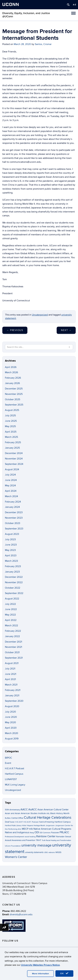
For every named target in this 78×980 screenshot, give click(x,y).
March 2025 (11, 437)
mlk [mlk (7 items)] (31, 829)
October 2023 (13, 523)
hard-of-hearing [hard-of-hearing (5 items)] (47, 822)
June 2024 (11, 480)
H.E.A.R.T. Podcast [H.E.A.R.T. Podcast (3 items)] (31, 822)
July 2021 (10, 669)
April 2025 (11, 432)
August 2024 (12, 469)
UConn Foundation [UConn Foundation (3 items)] (13, 846)
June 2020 (11, 717)
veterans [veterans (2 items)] (52, 852)
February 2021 (13, 690)
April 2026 (11, 367)
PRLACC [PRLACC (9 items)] (64, 832)
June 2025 (11, 421)
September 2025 (14, 405)
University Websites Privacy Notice (40, 965)
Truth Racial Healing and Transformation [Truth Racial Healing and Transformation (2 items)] (56, 840)
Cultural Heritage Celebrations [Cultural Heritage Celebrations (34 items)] (48, 818)
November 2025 (14, 394)
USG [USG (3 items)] (46, 852)
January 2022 (12, 636)
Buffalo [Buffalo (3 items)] (8, 818)
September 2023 (14, 529)
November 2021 (13, 647)
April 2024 (11, 491)
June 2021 (11, 674)
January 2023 (12, 572)
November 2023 (14, 518)
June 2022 (11, 609)
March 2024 (11, 496)
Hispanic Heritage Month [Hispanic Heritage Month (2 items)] (36, 826)
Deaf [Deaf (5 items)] (7, 822)
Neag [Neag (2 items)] (32, 833)
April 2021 (10, 679)
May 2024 (10, 486)
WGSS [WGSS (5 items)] (58, 852)
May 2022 (10, 615)
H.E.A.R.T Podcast (15, 768)
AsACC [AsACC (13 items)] (33, 809)
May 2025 (10, 426)
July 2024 (10, 475)
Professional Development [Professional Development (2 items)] (14, 837)
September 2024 (14, 464)
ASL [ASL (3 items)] (48, 813)
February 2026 (13, 378)
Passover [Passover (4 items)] (55, 833)
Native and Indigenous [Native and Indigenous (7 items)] (17, 833)
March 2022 (11, 626)
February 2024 (13, 502)
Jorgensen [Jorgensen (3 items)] (50, 826)
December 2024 (14, 453)
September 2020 (14, 701)
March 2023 (11, 561)
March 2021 (11, 685)
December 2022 (14, 577)
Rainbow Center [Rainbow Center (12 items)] (46, 836)
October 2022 (13, 588)
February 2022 (13, 631)
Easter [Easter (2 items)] (12, 822)
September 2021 (14, 658)
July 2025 (10, 416)
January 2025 (12, 448)
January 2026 (12, 383)
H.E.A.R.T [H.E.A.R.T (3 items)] (19, 822)
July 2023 (10, 539)
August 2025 (12, 410)
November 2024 (14, 459)
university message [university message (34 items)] (36, 845)
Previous (15, 330)
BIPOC (9, 758)
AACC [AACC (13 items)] (24, 809)
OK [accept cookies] (64, 973)
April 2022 (11, 620)
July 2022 (10, 604)
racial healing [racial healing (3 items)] (30, 837)
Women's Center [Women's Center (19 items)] (16, 857)
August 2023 (12, 534)
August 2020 (12, 706)
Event (8, 763)
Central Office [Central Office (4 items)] (17, 818)
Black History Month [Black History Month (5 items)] (60, 813)
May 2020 (10, 722)
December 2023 (14, 512)
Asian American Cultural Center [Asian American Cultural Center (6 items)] (53, 810)
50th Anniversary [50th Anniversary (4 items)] (12, 810)
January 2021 (12, 696)
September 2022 (14, 593)
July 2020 (10, 712)
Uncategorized (40, 315)
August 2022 (12, 599)
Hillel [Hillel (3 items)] (24, 826)
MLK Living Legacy (15, 785)
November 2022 (14, 582)
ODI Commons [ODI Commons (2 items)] (45, 833)
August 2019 (12, 739)
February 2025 (13, 442)
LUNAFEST (11, 779)
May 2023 (10, 550)
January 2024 (12, 507)
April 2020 (11, 728)
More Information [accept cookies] (40, 974)
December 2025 (14, 389)
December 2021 (13, 642)
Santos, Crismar (43, 44)
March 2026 (11, 372)
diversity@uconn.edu (21, 914)
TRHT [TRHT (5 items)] (38, 840)
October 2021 (12, 652)
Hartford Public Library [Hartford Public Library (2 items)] (13, 826)
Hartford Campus (14, 774)
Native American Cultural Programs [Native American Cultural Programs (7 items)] (52, 829)
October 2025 (13, 399)
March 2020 (12, 733)
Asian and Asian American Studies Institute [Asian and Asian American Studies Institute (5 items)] (25, 813)
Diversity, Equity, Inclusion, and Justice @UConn (26, 15)
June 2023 (11, 545)
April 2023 (11, 556)
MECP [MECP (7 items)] (25, 829)
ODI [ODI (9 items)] (37, 832)
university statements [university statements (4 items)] (34, 852)
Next (66, 330)
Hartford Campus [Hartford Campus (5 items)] (63, 822)
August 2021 (12, 663)
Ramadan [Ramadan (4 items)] (60, 837)
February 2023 (13, 566)
